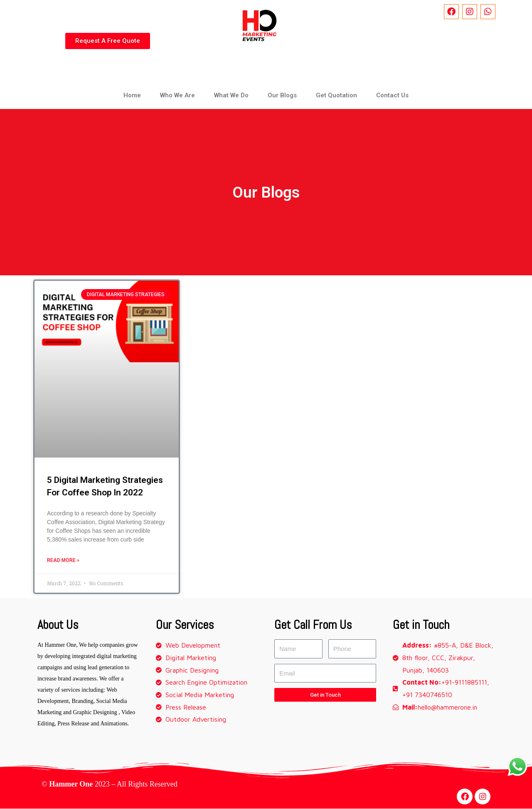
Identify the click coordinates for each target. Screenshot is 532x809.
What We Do (231, 95)
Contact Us (392, 95)
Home (132, 95)
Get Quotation (336, 95)
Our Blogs (282, 95)
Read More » (63, 561)
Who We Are (177, 95)
